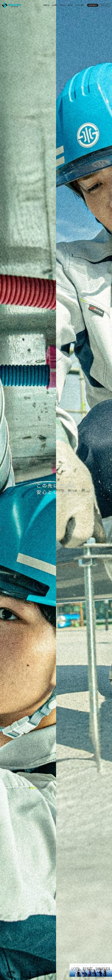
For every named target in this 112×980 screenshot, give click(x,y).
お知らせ (63, 5)
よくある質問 (79, 5)
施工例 (70, 5)
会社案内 (55, 5)
